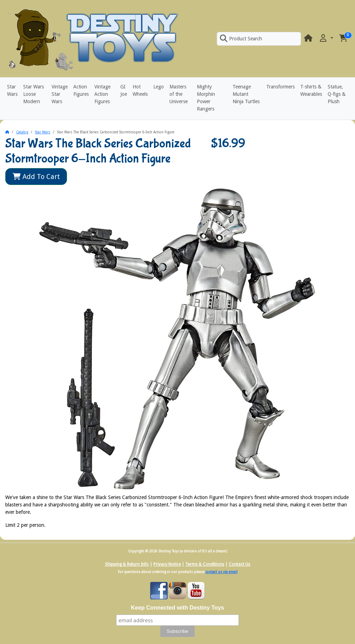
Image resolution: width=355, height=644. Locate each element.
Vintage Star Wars (60, 94)
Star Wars (12, 90)
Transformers (280, 87)
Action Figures (81, 90)
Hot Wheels (140, 90)
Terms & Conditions (205, 564)
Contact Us (239, 564)
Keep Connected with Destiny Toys (177, 608)
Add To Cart (36, 177)
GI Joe (124, 90)
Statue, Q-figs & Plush (337, 94)
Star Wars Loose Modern (34, 94)
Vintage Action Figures (102, 94)
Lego (159, 87)
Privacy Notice (167, 564)
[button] (326, 38)
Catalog (22, 132)
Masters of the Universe (179, 94)
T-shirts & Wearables (311, 90)
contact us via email (222, 572)
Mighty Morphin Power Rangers (206, 98)
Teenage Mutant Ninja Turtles (246, 94)
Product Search (241, 39)
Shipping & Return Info (127, 564)
